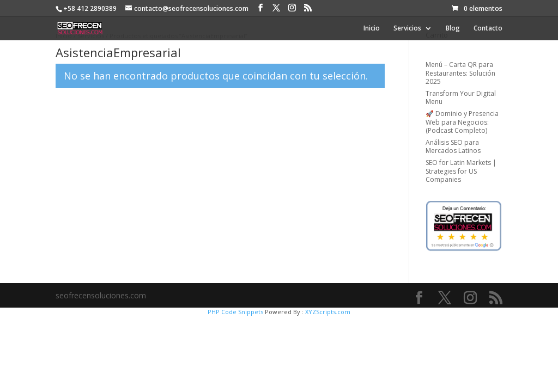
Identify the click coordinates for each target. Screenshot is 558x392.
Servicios (407, 29)
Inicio (372, 29)
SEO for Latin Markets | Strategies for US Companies (461, 171)
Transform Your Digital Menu (461, 98)
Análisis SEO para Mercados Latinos (453, 147)
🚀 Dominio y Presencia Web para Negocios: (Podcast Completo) (462, 122)
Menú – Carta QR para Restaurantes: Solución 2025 (460, 73)
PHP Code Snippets (235, 312)
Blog (453, 29)
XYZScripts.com (328, 312)
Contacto (488, 29)
